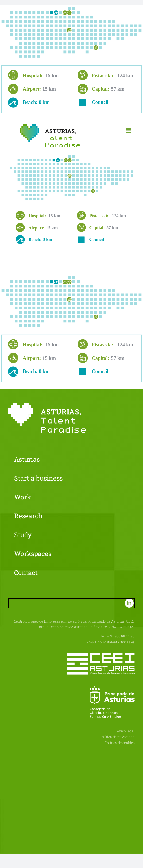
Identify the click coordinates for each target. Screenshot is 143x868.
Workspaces (33, 554)
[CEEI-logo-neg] (101, 655)
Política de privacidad (117, 737)
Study (23, 535)
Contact (26, 573)
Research (28, 516)
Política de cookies (120, 743)
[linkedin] (129, 603)
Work (23, 497)
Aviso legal (126, 731)
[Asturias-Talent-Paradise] (50, 126)
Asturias (27, 460)
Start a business (38, 479)
